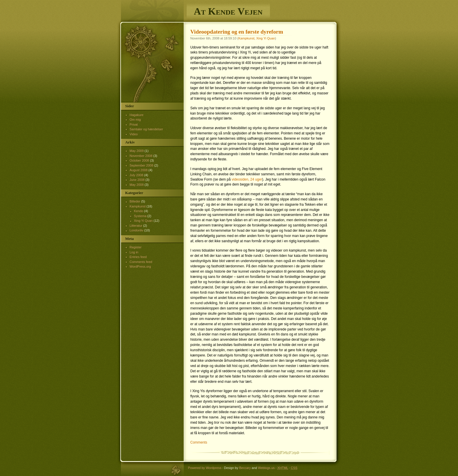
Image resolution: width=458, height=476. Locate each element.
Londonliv (137, 230)
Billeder (135, 201)
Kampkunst (246, 38)
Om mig (135, 120)
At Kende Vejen (228, 11)
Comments (199, 442)
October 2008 (139, 160)
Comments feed (141, 262)
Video (134, 134)
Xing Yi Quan (266, 38)
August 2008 (139, 170)
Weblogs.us (266, 468)
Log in (134, 252)
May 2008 (137, 185)
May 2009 (137, 151)
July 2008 (137, 175)
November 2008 (141, 156)
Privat (134, 124)
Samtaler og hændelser (146, 129)
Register (136, 247)
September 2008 (142, 165)
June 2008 (137, 180)
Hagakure (137, 115)
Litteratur (136, 226)
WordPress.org (140, 266)
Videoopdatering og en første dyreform (237, 32)
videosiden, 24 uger (247, 179)
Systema (140, 216)
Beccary (245, 468)
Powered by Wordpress (205, 468)
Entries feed (138, 257)
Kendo (139, 211)
